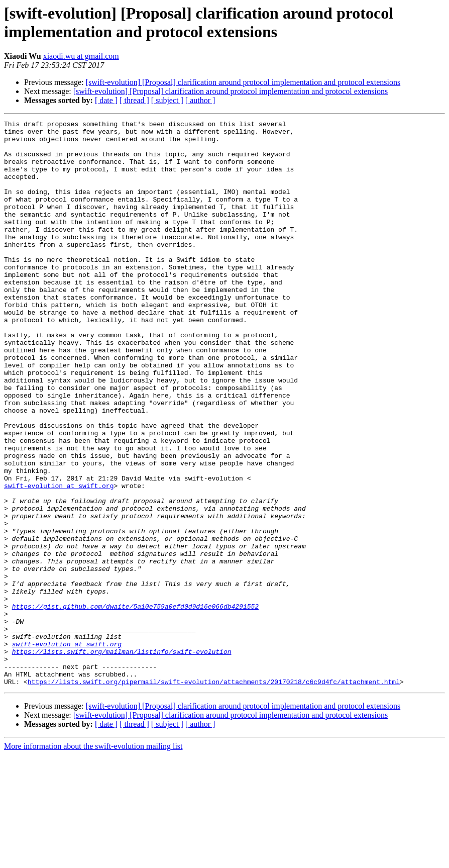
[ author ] (200, 100)
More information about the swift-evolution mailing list (93, 859)
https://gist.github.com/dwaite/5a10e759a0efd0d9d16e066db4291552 (135, 704)
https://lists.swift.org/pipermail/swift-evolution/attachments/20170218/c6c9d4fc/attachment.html (214, 795)
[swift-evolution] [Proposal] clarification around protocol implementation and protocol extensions (243, 82)
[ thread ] (134, 100)
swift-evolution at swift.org (59, 559)
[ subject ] (167, 100)
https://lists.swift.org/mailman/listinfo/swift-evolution (122, 758)
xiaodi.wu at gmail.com (81, 56)
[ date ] (106, 100)
